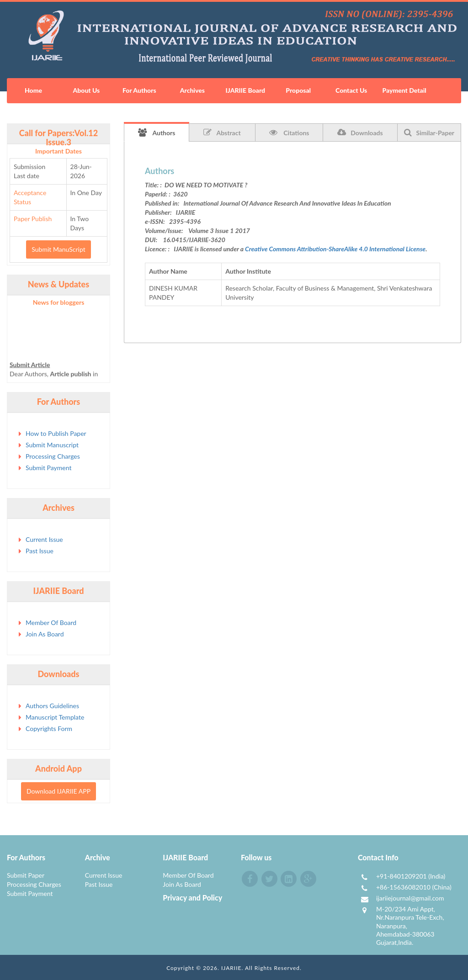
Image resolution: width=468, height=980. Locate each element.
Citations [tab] (289, 132)
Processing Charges (53, 456)
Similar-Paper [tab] (429, 132)
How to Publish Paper (56, 433)
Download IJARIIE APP (58, 791)
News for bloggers (59, 302)
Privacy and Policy (192, 898)
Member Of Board (51, 622)
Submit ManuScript (58, 249)
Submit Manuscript (52, 445)
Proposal (298, 90)
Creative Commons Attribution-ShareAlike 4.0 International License (335, 249)
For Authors (139, 90)
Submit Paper (26, 875)
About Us (87, 90)
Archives (192, 90)
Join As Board (45, 634)
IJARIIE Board (245, 90)
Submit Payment (48, 468)
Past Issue (40, 551)
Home (33, 90)
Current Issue (44, 539)
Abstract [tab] (222, 132)
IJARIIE (231, 968)
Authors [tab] (157, 132)
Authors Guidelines (52, 706)
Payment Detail (404, 90)
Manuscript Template (55, 717)
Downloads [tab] (360, 132)
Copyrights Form (49, 728)
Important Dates (58, 151)
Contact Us (351, 90)
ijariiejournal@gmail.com (410, 898)
